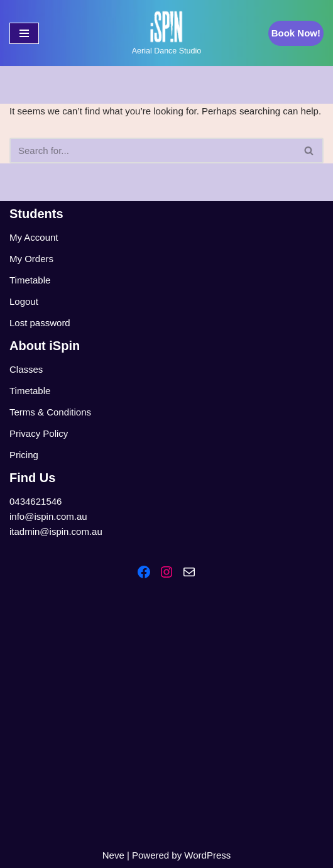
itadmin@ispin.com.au (56, 531)
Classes (26, 369)
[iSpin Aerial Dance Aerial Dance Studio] (166, 33)
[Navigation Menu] (24, 33)
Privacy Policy (39, 433)
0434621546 (35, 501)
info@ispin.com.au (48, 516)
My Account (34, 237)
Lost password (40, 323)
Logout (24, 301)
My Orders (31, 259)
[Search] (152, 151)
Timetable (30, 280)
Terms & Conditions (50, 412)
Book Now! (296, 33)
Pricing (24, 455)
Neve (113, 855)
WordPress (207, 855)
